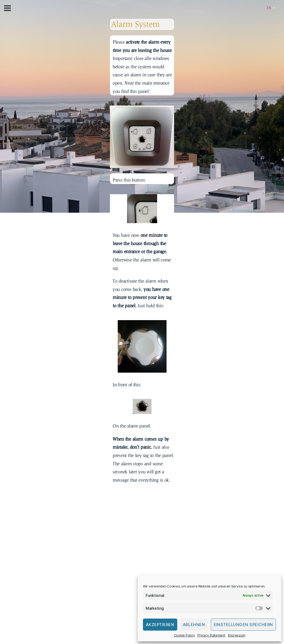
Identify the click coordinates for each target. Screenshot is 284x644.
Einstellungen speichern (244, 625)
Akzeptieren (160, 625)
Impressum (237, 635)
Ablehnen (194, 625)
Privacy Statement (211, 635)
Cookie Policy (184, 635)
